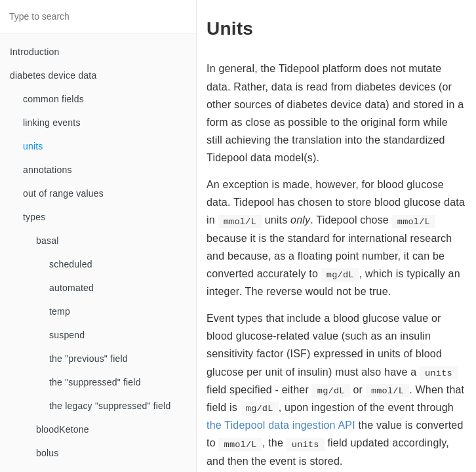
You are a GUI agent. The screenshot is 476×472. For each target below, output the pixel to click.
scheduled (71, 264)
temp (60, 311)
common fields (53, 99)
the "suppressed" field (95, 382)
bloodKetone (63, 429)
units (33, 146)
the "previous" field (89, 359)
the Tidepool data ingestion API (281, 425)
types (34, 217)
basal (47, 241)
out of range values (63, 193)
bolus (47, 453)
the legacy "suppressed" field (110, 406)
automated (71, 288)
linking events (52, 123)
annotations (48, 170)
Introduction (35, 52)
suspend (67, 335)
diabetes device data (53, 75)
